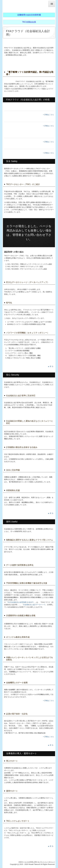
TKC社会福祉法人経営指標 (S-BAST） (21, 602)
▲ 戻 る (51, 366)
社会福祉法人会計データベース (34, 605)
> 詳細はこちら (48, 115)
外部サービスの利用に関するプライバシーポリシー (37, 862)
